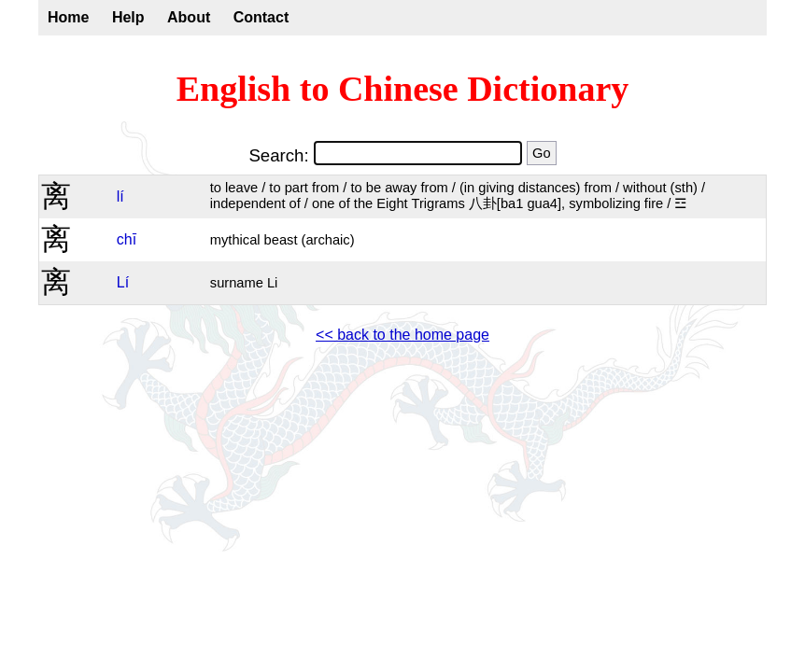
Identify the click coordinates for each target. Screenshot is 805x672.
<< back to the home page (402, 335)
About (189, 17)
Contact (261, 17)
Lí (123, 282)
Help (128, 17)
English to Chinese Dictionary (403, 89)
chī (127, 239)
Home (68, 17)
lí (120, 196)
